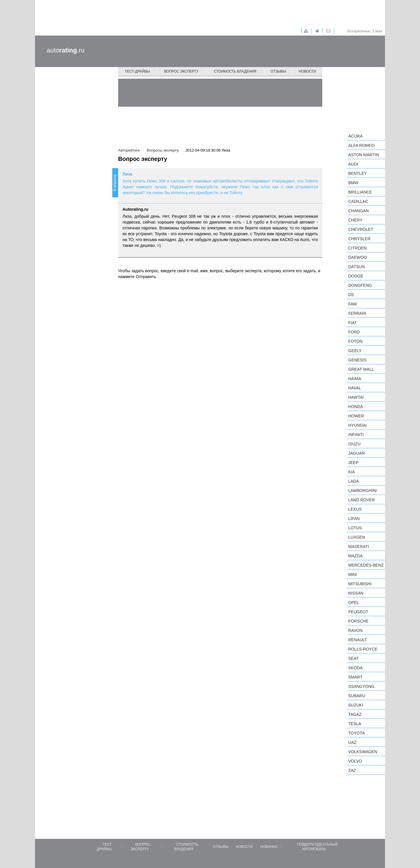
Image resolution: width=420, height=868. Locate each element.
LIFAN (354, 519)
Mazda (355, 556)
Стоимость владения (235, 71)
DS (351, 295)
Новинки (269, 847)
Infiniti (356, 435)
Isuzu (354, 444)
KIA (352, 472)
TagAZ (355, 714)
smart (355, 677)
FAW (353, 304)
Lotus (355, 528)
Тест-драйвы (137, 71)
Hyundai (357, 425)
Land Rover (362, 500)
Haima (355, 379)
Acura (355, 136)
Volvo (355, 761)
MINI (353, 574)
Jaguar (357, 453)
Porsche (358, 621)
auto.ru (66, 50)
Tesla (355, 724)
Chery (355, 220)
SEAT (353, 658)
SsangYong (361, 686)
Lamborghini (363, 491)
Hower (356, 416)
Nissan (356, 593)
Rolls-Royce (363, 649)
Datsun (357, 267)
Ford (354, 332)
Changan (358, 211)
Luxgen (357, 537)
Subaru (357, 696)
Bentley (358, 173)
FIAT (352, 323)
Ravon (355, 630)
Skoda (355, 668)
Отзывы (278, 71)
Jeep (353, 463)
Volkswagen (363, 752)
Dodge (356, 276)
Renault (358, 640)
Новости (307, 71)
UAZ (352, 742)
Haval (355, 388)
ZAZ (352, 770)
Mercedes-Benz (366, 565)
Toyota (356, 733)
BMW (353, 183)
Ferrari (357, 313)
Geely (355, 351)
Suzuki (356, 705)
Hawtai (356, 397)
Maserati (359, 547)
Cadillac (358, 201)
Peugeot (358, 612)
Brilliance (360, 192)
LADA (354, 481)
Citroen (357, 248)
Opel (354, 602)
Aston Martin (364, 155)
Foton (355, 341)
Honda (356, 407)
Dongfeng (360, 285)
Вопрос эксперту (181, 71)
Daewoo (358, 257)
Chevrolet (361, 229)
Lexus (355, 509)
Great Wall (361, 369)
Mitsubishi (360, 584)
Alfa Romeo (361, 145)
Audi (353, 164)
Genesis (357, 360)
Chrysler (359, 239)
